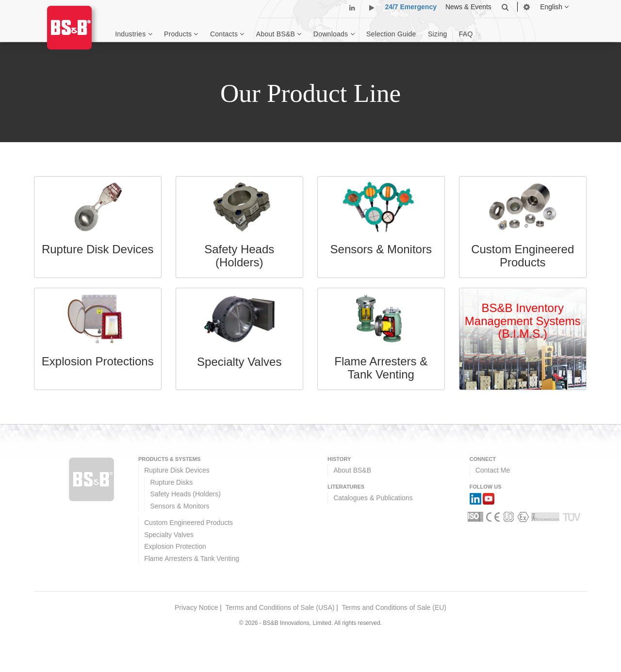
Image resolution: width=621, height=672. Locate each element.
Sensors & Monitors (180, 506)
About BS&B (352, 470)
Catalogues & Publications (373, 498)
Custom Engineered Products (188, 523)
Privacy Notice (196, 607)
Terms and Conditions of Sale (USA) (280, 607)
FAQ (466, 34)
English (554, 7)
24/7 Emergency (411, 7)
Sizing (438, 34)
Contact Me (493, 470)
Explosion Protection (175, 546)
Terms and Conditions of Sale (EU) (394, 607)
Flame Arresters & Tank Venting (192, 558)
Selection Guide (391, 34)
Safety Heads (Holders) (185, 494)
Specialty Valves (169, 535)
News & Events (468, 7)
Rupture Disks (171, 482)
